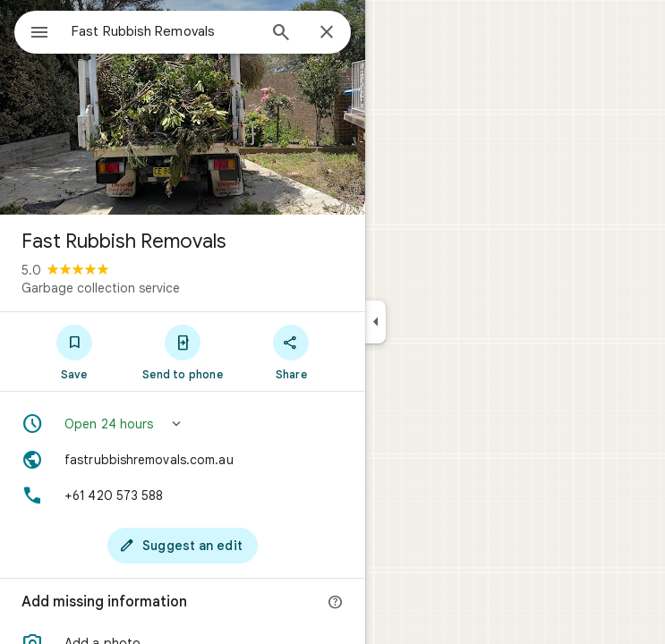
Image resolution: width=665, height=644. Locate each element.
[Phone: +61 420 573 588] (183, 496)
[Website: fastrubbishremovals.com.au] (183, 460)
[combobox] (164, 31)
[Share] (291, 352)
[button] (183, 424)
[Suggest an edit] (183, 546)
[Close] (327, 33)
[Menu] (39, 34)
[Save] (74, 352)
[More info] (336, 603)
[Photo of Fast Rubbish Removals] (183, 107)
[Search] (281, 34)
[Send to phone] (182, 352)
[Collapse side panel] (375, 322)
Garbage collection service (101, 288)
